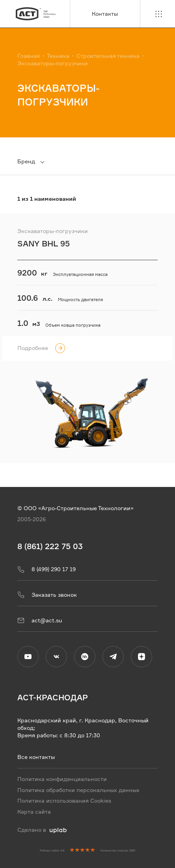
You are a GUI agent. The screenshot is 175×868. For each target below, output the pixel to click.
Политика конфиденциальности (62, 779)
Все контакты (36, 757)
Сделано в (42, 830)
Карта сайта (34, 812)
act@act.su (40, 620)
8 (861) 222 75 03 (50, 546)
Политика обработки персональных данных (78, 790)
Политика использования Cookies (64, 801)
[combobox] (35, 162)
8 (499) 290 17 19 (47, 569)
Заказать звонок (47, 595)
